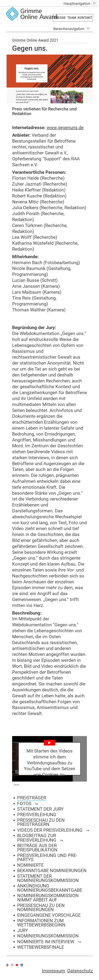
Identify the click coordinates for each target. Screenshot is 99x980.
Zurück (16, 785)
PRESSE (60, 18)
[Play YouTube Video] (49, 759)
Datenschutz (80, 971)
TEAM (72, 18)
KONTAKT (85, 18)
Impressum (53, 971)
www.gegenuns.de (65, 128)
